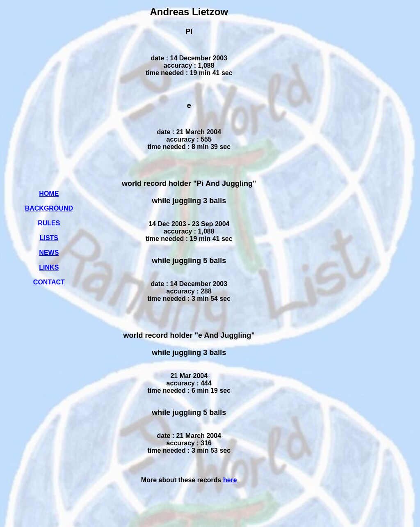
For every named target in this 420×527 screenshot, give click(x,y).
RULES (49, 223)
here (230, 480)
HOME (49, 194)
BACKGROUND (49, 208)
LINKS (49, 267)
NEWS (49, 253)
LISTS (49, 238)
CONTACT (49, 282)
